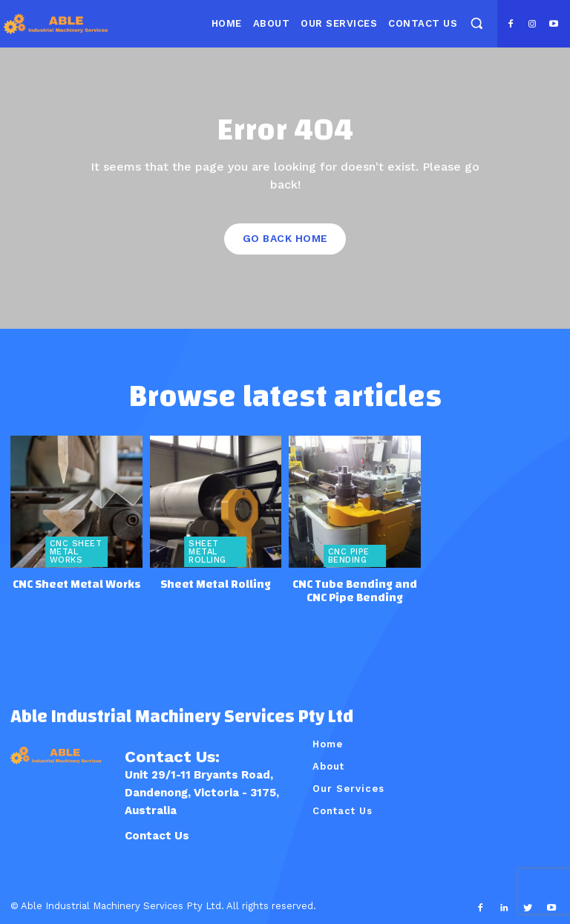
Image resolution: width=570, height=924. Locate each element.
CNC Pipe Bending (348, 555)
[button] (476, 23)
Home (328, 742)
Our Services (348, 786)
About (328, 764)
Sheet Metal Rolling (207, 551)
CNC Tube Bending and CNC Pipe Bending (354, 589)
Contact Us (157, 833)
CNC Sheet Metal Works (76, 551)
